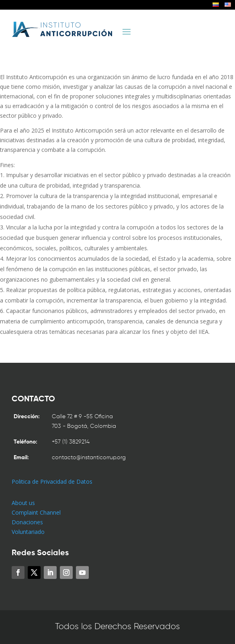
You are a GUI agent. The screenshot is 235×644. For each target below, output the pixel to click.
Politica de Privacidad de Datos (52, 481)
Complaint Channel (36, 512)
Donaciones (27, 522)
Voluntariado (28, 532)
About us (23, 503)
